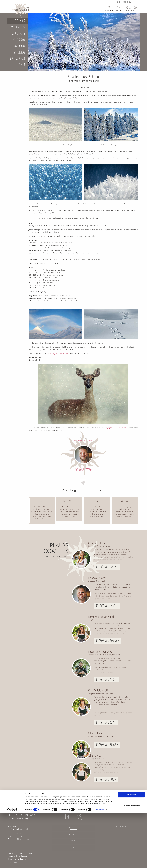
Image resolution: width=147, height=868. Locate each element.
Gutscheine (73, 827)
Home (118, 2)
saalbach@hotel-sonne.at (20, 839)
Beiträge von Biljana (106, 745)
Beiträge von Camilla (106, 567)
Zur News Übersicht (84, 470)
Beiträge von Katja (105, 723)
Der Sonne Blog (87, 806)
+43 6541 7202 (16, 834)
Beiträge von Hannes (106, 606)
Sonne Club (128, 2)
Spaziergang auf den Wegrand (57, 354)
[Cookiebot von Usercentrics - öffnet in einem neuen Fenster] (12, 864)
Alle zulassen (131, 849)
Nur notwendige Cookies (131, 860)
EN (137, 2)
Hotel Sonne (75, 806)
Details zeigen (100, 864)
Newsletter (73, 834)
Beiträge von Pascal (106, 680)
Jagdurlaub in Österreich (117, 428)
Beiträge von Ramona (106, 641)
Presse (73, 841)
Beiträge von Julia (105, 780)
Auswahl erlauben (131, 855)
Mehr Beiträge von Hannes (83, 440)
